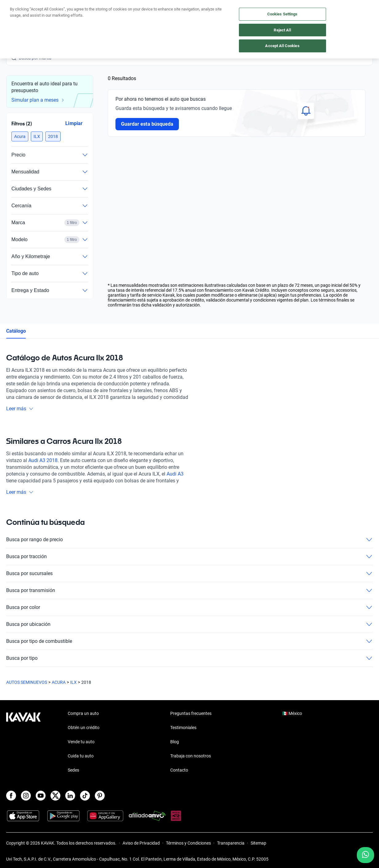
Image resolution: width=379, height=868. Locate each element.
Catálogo (16, 331)
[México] (291, 13)
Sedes (73, 770)
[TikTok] (85, 796)
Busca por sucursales (189, 574)
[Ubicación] (314, 13)
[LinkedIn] (70, 796)
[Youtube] (41, 796)
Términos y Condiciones (188, 843)
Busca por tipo (189, 658)
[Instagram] (26, 796)
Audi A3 (175, 474)
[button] (20, 136)
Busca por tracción (189, 557)
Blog (175, 742)
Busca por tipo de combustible (189, 641)
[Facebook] (11, 796)
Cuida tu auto (234, 13)
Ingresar (359, 13)
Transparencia (231, 843)
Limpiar (74, 123)
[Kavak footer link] (23, 742)
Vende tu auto (199, 13)
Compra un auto (161, 13)
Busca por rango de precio (189, 540)
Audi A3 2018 (43, 460)
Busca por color (189, 607)
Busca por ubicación (189, 624)
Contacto (179, 770)
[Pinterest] (100, 796)
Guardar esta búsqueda (147, 124)
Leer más (20, 409)
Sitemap (258, 843)
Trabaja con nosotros (191, 756)
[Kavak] (23, 13)
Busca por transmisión (189, 590)
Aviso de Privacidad (141, 843)
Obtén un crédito (121, 13)
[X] (55, 796)
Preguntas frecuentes (191, 713)
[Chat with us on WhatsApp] (365, 855)
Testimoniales (183, 728)
